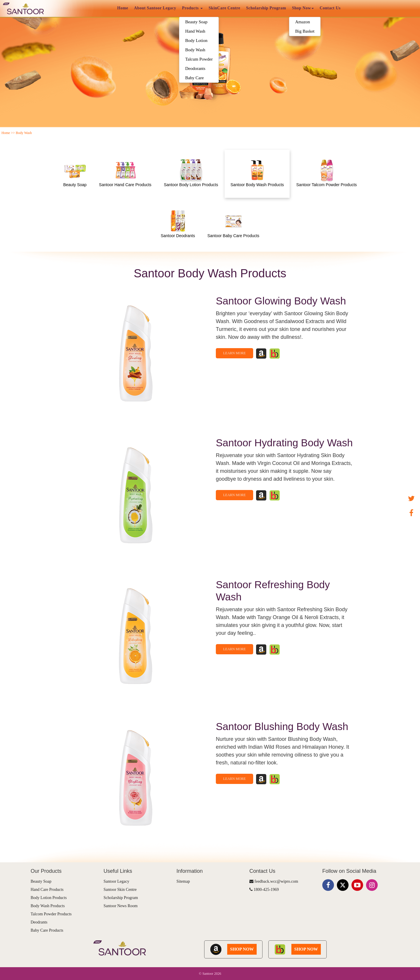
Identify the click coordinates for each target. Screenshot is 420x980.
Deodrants (39, 922)
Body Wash (195, 50)
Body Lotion (196, 40)
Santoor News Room (121, 906)
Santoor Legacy (116, 881)
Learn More (235, 353)
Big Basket (305, 31)
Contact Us (330, 8)
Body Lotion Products (49, 898)
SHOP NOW (242, 949)
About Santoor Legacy (155, 8)
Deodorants (195, 68)
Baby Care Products (47, 930)
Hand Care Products (47, 890)
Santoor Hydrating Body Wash (284, 443)
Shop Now (303, 8)
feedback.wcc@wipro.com (274, 881)
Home (123, 8)
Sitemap (183, 881)
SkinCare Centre (224, 8)
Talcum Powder (199, 59)
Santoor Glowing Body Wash (281, 301)
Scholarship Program (266, 8)
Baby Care (195, 78)
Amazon (303, 22)
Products (192, 8)
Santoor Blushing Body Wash (282, 726)
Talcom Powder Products (51, 914)
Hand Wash (195, 31)
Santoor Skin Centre (120, 890)
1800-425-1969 (264, 890)
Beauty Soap (196, 22)
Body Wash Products (48, 906)
